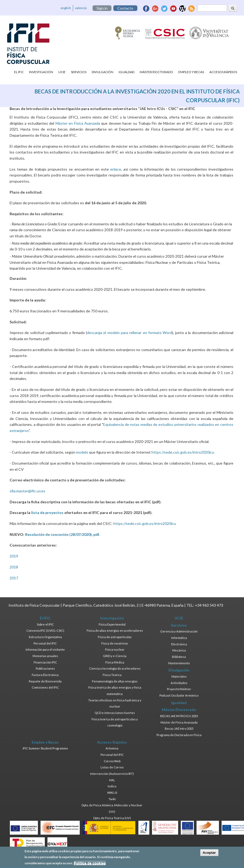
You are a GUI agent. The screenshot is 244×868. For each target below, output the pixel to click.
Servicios (79, 72)
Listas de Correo (112, 767)
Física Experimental (112, 624)
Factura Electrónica (45, 675)
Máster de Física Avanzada (179, 722)
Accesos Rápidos (223, 72)
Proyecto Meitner (179, 689)
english (66, 8)
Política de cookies (90, 865)
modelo (82, 452)
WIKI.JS (112, 793)
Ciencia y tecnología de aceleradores (115, 668)
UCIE (62, 72)
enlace (116, 169)
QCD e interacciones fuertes (115, 713)
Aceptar (209, 855)
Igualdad (127, 72)
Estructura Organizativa (45, 637)
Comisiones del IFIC (45, 687)
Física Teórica (112, 675)
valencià (81, 8)
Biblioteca (179, 657)
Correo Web (112, 761)
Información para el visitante (45, 649)
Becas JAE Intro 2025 (179, 728)
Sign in (102, 8)
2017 (14, 578)
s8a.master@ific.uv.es (27, 491)
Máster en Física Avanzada (78, 123)
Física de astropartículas (115, 637)
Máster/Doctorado (156, 72)
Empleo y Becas (191, 72)
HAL (112, 780)
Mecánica (179, 650)
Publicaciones (45, 668)
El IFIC (19, 72)
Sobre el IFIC (45, 624)
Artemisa (112, 748)
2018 (14, 567)
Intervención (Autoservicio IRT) (112, 774)
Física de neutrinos (115, 643)
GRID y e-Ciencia (115, 656)
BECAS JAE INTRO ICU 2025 (179, 716)
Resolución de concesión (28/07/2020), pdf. (62, 534)
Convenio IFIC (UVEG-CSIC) (45, 631)
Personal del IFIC (45, 643)
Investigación (41, 72)
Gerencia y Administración (179, 631)
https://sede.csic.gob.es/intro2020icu (183, 452)
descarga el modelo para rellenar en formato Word (129, 333)
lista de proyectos (47, 512)
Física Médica (115, 662)
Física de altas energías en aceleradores (115, 631)
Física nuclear (115, 649)
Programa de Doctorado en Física (179, 735)
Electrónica (179, 644)
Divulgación (103, 72)
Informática (179, 638)
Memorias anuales (45, 656)
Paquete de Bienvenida (45, 681)
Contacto (125, 8)
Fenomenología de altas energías (115, 681)
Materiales (179, 676)
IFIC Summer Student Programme (45, 748)
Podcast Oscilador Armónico (179, 695)
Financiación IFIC (45, 662)
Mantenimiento (179, 663)
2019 (14, 556)
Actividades (179, 683)
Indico (112, 786)
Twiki (112, 799)
